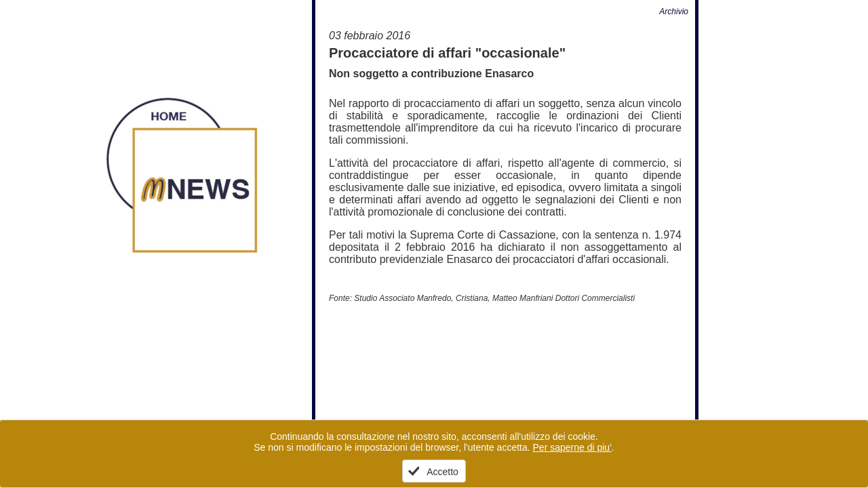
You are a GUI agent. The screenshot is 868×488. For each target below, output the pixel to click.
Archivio (674, 12)
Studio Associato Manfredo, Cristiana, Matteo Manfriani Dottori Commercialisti (494, 298)
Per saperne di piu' (572, 447)
